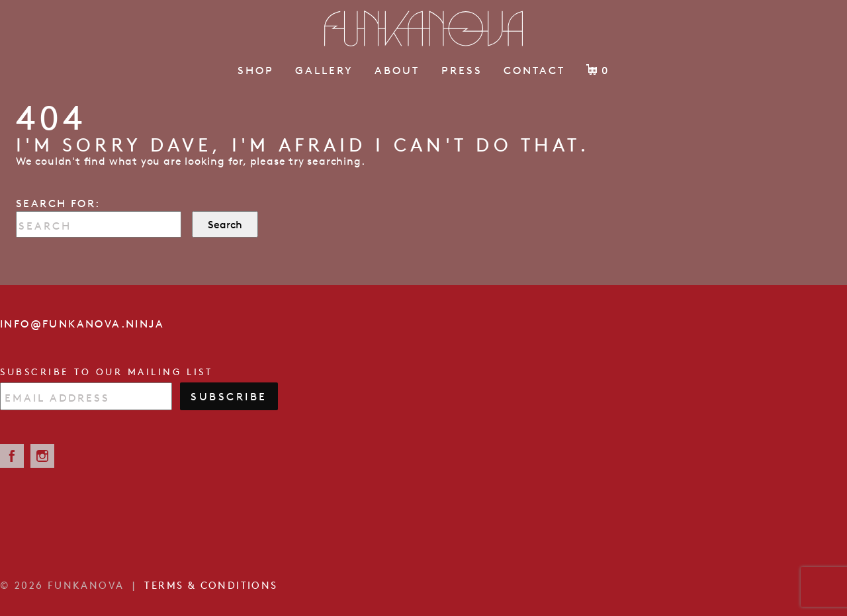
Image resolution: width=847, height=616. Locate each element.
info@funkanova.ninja (82, 324)
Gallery (324, 70)
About (397, 70)
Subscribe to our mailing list (106, 372)
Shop (256, 70)
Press (462, 70)
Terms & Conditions (211, 585)
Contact (534, 70)
